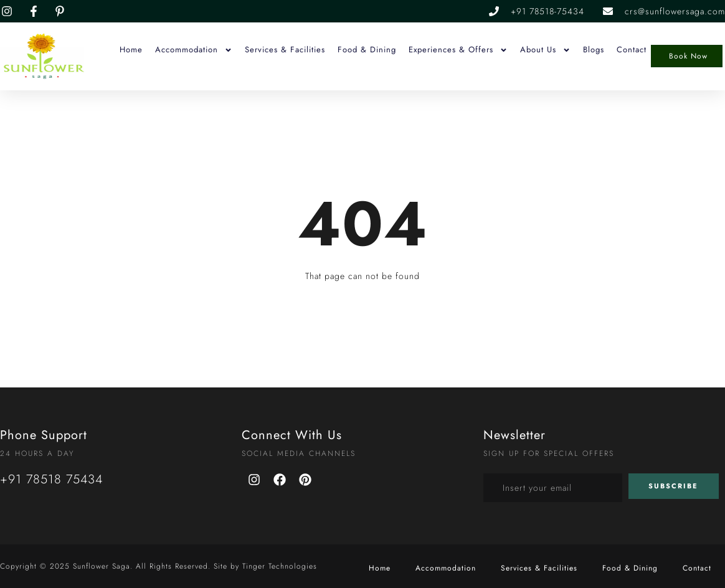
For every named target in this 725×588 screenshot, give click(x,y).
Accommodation (194, 50)
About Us (545, 50)
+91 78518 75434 (51, 479)
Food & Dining (367, 50)
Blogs (594, 50)
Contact (632, 50)
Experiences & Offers (458, 50)
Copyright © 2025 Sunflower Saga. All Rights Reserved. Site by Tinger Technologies (159, 566)
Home (131, 50)
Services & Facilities (285, 50)
